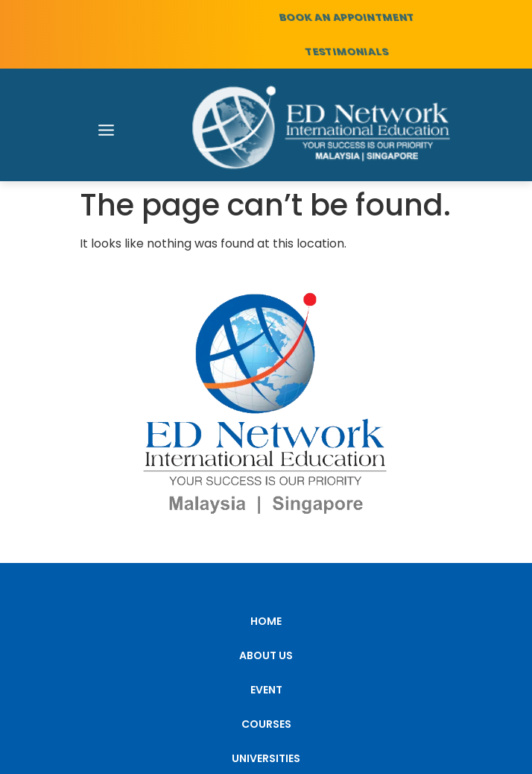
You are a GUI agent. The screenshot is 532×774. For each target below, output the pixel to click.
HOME (266, 621)
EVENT (266, 690)
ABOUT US (266, 655)
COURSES (266, 724)
